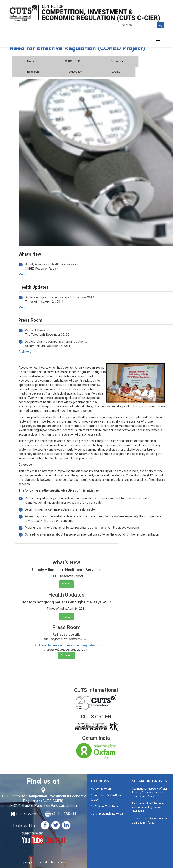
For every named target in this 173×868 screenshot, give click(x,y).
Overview (117, 61)
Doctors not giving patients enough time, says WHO (59, 297)
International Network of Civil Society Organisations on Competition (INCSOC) (150, 793)
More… (23, 274)
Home (31, 61)
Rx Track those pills (38, 330)
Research (33, 72)
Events (116, 72)
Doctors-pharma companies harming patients (56, 342)
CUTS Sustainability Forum (107, 814)
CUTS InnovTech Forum (105, 806)
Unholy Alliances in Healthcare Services (51, 264)
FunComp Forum (101, 789)
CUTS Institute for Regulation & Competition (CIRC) (151, 821)
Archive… (25, 351)
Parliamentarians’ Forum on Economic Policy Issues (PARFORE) (149, 807)
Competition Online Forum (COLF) (107, 797)
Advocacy (75, 72)
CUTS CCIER (72, 61)
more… (66, 584)
